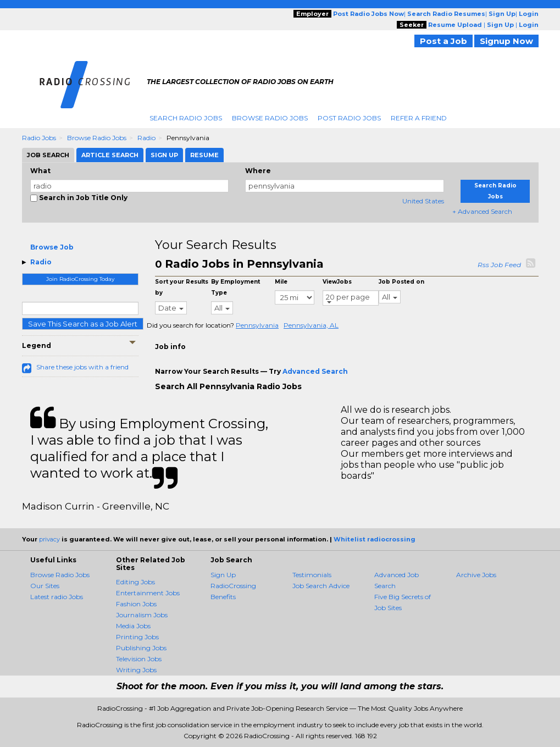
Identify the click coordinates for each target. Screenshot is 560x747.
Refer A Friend (419, 118)
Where (258, 171)
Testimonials (312, 575)
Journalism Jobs (142, 615)
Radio (146, 138)
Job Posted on (401, 282)
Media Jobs (133, 626)
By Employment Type (235, 287)
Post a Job (443, 41)
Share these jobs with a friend (82, 367)
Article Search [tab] (110, 155)
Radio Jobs (39, 138)
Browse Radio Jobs (270, 118)
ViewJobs (337, 282)
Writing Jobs (136, 670)
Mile (281, 282)
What (40, 171)
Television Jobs (139, 659)
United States (423, 201)
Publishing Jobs (141, 648)
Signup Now (506, 41)
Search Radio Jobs (186, 118)
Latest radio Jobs (57, 597)
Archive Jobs (476, 575)
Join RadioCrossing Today (80, 279)
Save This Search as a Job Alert (83, 324)
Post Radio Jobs (349, 118)
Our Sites (45, 586)
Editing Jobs (135, 582)
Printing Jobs (137, 637)
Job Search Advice (321, 586)
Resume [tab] (204, 155)
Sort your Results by (182, 287)
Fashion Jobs (136, 604)
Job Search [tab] (48, 155)
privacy (49, 539)
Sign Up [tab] (164, 155)
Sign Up (223, 575)
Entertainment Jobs (148, 593)
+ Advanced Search (482, 211)
